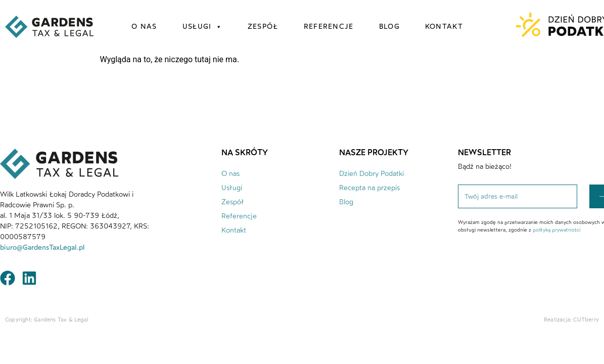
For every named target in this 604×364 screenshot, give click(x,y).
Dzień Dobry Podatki (371, 174)
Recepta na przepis (369, 188)
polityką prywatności (556, 230)
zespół (263, 27)
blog (389, 27)
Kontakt (234, 230)
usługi (202, 27)
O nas (230, 174)
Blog (346, 202)
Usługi (232, 188)
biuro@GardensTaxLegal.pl (43, 247)
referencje (329, 27)
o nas (144, 27)
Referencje (239, 216)
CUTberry (586, 320)
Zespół (233, 202)
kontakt (444, 27)
